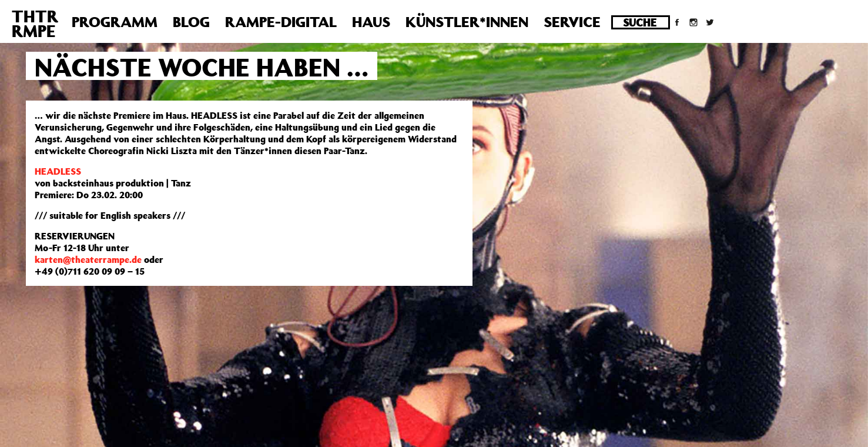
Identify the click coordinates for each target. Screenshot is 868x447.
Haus (371, 22)
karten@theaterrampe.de (88, 259)
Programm (115, 22)
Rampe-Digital (281, 22)
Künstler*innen (467, 22)
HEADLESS (58, 171)
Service (572, 22)
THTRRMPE (35, 24)
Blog (191, 22)
